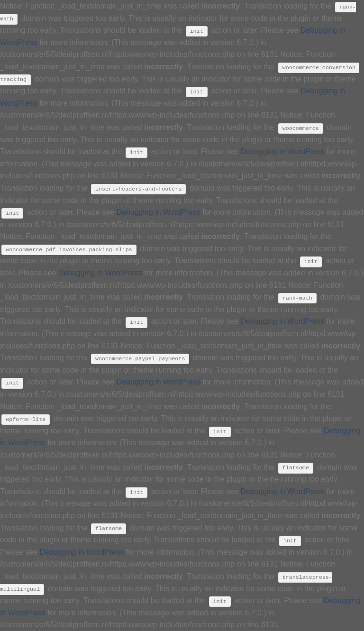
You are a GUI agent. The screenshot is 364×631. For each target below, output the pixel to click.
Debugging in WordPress (282, 151)
